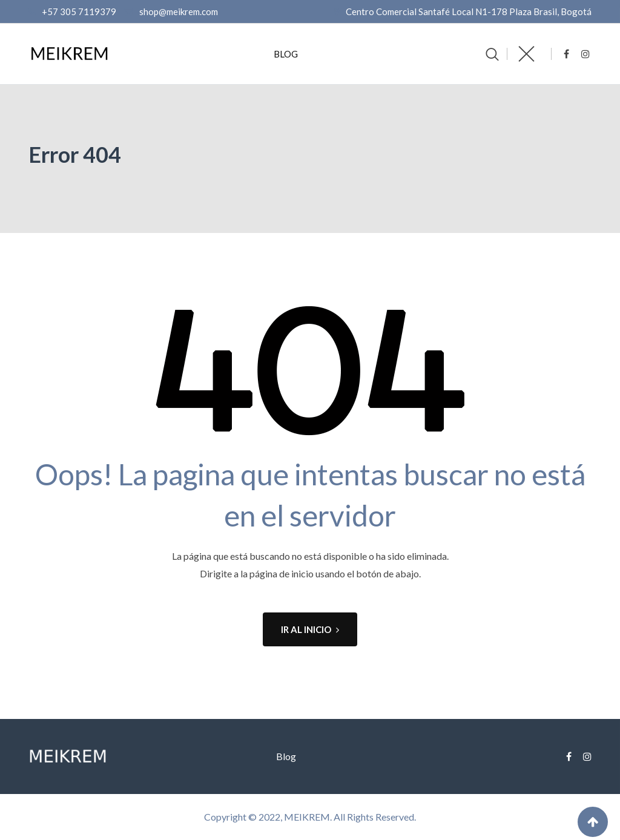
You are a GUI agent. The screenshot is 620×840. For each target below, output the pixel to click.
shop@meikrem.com (179, 11)
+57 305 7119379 (79, 11)
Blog (286, 54)
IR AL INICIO (310, 629)
